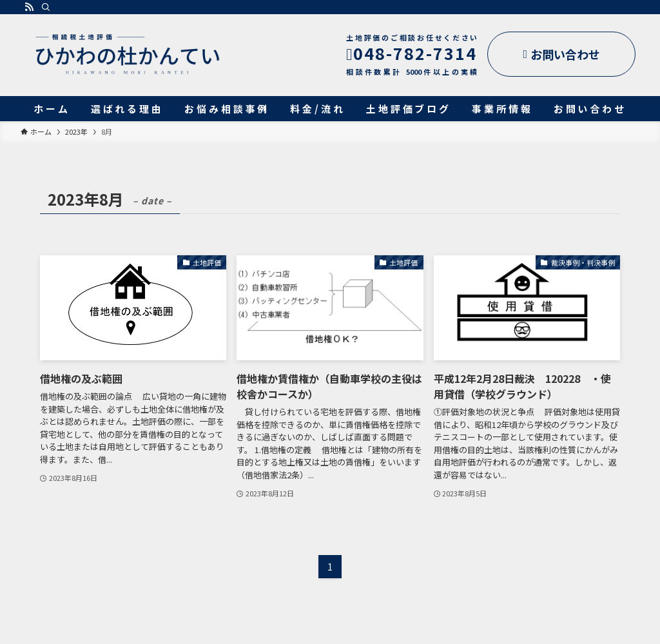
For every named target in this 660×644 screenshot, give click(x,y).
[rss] (29, 7)
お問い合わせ (561, 54)
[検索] (46, 7)
